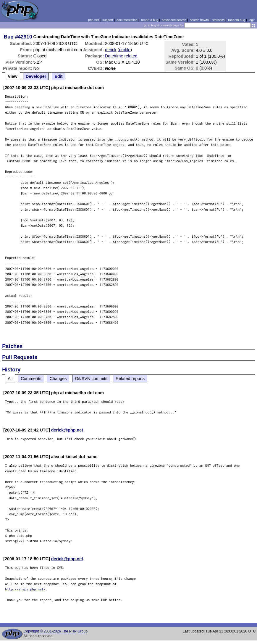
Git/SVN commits (91, 379)
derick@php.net (67, 430)
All (10, 379)
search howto (199, 20)
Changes (58, 379)
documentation (127, 20)
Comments (31, 379)
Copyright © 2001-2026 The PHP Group (55, 631)
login (252, 20)
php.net (93, 20)
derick (111, 50)
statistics (218, 20)
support (108, 20)
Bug (9, 37)
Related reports (130, 379)
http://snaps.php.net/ (25, 589)
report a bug (150, 20)
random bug (237, 20)
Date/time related (121, 56)
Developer (36, 76)
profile (125, 50)
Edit (58, 76)
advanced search (174, 20)
